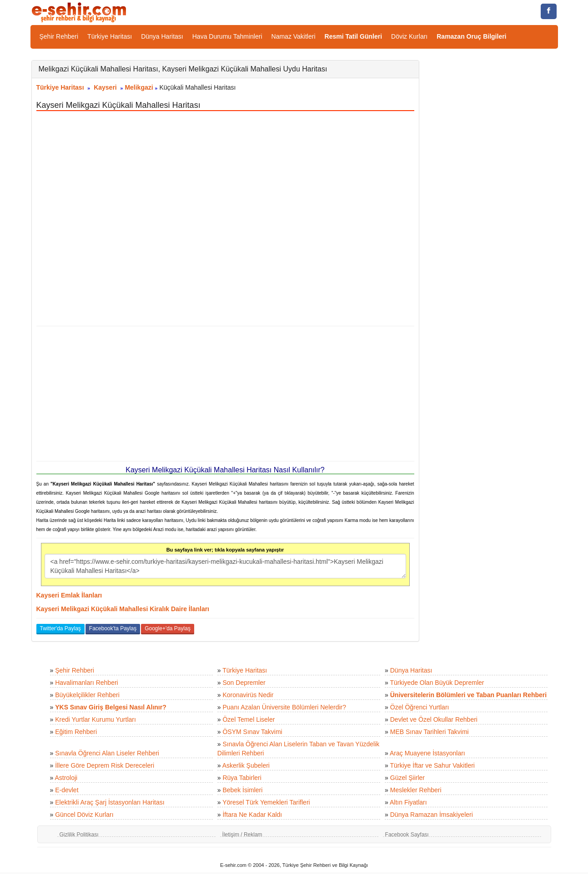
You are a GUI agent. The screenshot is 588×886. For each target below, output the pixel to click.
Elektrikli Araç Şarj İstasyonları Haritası (110, 802)
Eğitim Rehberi (76, 732)
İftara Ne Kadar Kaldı (252, 815)
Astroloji (66, 778)
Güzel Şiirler (407, 778)
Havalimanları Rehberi (87, 683)
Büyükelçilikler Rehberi (87, 695)
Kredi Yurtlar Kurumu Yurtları (95, 719)
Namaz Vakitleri (294, 36)
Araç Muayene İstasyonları (427, 753)
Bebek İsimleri (242, 790)
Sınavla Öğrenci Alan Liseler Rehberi (107, 753)
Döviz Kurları (409, 36)
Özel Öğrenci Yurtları (420, 707)
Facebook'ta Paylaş (113, 628)
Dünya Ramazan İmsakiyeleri (432, 815)
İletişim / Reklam (242, 835)
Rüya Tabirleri (242, 778)
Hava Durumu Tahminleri (227, 36)
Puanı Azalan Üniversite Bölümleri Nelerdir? (284, 707)
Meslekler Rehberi (416, 790)
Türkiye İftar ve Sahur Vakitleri (432, 765)
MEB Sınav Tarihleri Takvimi (430, 732)
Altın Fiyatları (408, 802)
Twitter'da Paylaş (60, 628)
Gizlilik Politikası (79, 835)
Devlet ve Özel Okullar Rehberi (434, 719)
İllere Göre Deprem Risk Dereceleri (105, 765)
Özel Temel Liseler (249, 719)
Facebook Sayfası (407, 835)
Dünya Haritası (162, 36)
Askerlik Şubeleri (246, 765)
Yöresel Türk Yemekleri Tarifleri (266, 802)
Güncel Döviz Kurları (84, 815)
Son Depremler (244, 683)
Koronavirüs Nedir (248, 695)
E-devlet (67, 790)
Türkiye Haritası (110, 36)
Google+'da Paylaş (168, 628)
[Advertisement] (225, 394)
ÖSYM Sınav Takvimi (252, 732)
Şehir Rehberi (59, 36)
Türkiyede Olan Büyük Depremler (437, 683)
